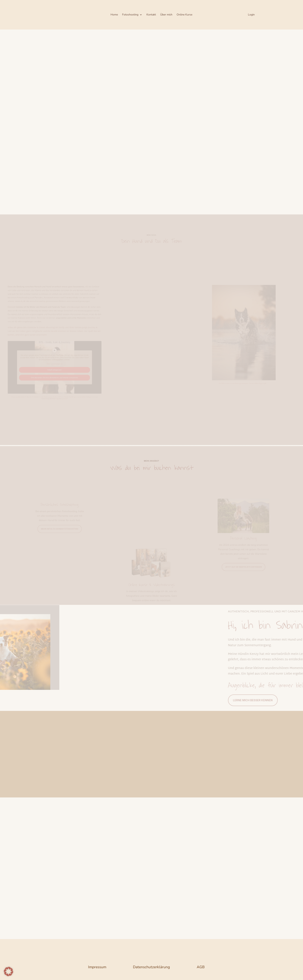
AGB (201, 967)
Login (251, 15)
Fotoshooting (130, 15)
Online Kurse (184, 15)
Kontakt (151, 15)
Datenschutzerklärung (151, 967)
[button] (9, 972)
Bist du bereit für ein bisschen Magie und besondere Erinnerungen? (57, 185)
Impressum (97, 967)
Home (114, 15)
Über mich (166, 15)
